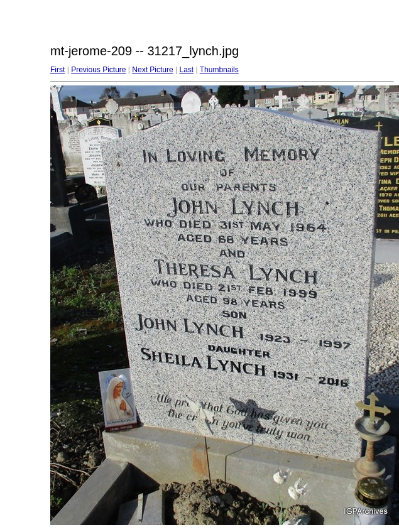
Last (186, 70)
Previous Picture (98, 70)
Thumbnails (219, 70)
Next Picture (152, 70)
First (57, 70)
